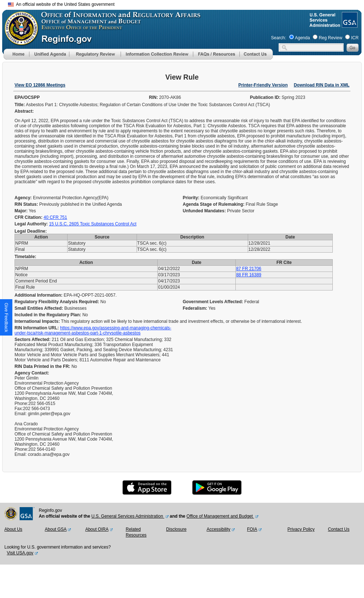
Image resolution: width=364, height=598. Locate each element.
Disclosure (176, 529)
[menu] (49, 54)
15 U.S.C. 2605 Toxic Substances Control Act (93, 224)
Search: (278, 38)
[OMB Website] (19, 42)
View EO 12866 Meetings (40, 85)
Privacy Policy (301, 529)
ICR (355, 38)
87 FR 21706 (249, 269)
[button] (49, 54)
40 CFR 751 (55, 217)
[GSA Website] (349, 25)
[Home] (16, 58)
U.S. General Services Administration (128, 516)
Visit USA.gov (20, 553)
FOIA (252, 529)
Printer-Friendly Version (263, 85)
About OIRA (97, 529)
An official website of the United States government (61, 4)
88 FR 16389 (249, 275)
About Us (13, 529)
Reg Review (330, 38)
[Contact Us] (256, 58)
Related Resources (136, 532)
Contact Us (339, 529)
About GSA (56, 529)
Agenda (302, 38)
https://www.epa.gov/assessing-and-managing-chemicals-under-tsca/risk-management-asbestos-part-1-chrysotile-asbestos (93, 330)
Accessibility (219, 529)
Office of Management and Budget (220, 516)
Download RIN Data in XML (322, 85)
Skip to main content (186, 3)
